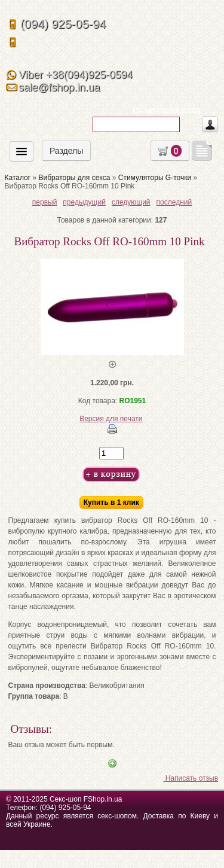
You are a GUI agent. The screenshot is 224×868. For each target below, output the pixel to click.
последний (174, 202)
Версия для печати (111, 419)
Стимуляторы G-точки (155, 178)
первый (45, 202)
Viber (76, 75)
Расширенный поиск (166, 109)
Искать (105, 140)
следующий (131, 202)
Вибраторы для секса (74, 178)
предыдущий (84, 202)
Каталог (18, 178)
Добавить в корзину (111, 475)
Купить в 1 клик (111, 502)
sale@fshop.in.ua (59, 87)
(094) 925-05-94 (63, 24)
